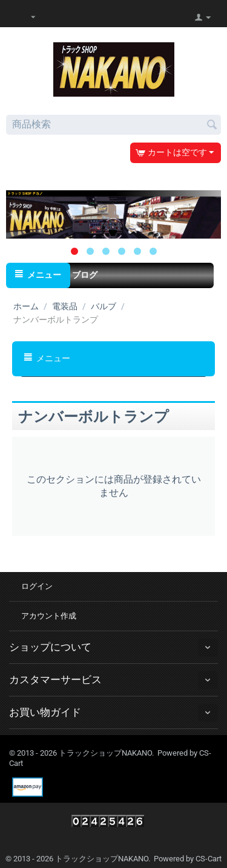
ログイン (37, 586)
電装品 (65, 306)
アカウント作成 (49, 616)
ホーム (26, 306)
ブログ (85, 275)
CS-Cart (209, 859)
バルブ (104, 306)
